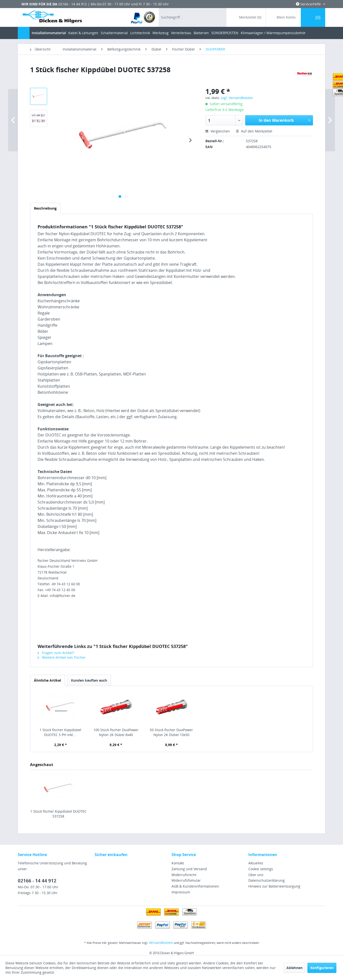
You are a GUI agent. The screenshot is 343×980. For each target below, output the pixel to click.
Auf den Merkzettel (254, 131)
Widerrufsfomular (186, 880)
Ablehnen (294, 968)
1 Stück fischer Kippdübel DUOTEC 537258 (58, 814)
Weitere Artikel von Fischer (62, 657)
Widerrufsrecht (184, 875)
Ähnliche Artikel (47, 680)
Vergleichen (218, 131)
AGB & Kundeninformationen (195, 886)
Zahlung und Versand (189, 869)
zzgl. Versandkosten (237, 98)
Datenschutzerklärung (267, 880)
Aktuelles (256, 863)
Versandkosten (161, 943)
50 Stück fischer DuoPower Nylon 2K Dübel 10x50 (171, 732)
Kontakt (178, 863)
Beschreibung (45, 208)
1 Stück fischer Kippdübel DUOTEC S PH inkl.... (60, 732)
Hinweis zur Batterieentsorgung (274, 886)
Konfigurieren (322, 968)
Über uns (256, 875)
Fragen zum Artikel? (56, 653)
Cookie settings (261, 869)
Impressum (181, 892)
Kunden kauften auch (89, 680)
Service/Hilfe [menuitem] (309, 4)
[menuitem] (143, 17)
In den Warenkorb (284, 120)
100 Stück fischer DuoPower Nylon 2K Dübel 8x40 (116, 732)
